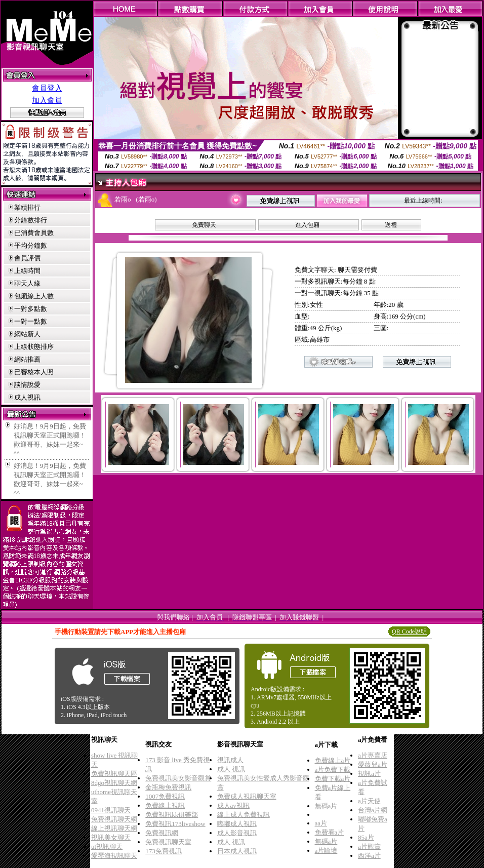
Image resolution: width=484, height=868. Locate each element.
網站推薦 (27, 359)
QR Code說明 (409, 632)
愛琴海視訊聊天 (114, 856)
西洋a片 (369, 856)
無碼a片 (326, 806)
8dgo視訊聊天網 (114, 783)
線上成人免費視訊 (244, 815)
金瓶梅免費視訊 (168, 787)
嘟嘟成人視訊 (237, 824)
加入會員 (47, 100)
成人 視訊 (231, 769)
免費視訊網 (162, 833)
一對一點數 (31, 321)
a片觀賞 (369, 846)
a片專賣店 (373, 755)
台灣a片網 (373, 810)
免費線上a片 (333, 760)
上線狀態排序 (34, 347)
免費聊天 (204, 225)
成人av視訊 (233, 805)
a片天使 (369, 801)
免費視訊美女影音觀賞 (178, 778)
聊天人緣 (27, 283)
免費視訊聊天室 (168, 842)
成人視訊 (27, 397)
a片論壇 (326, 851)
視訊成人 (230, 760)
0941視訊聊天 (111, 810)
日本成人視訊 (237, 851)
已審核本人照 (34, 372)
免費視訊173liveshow (175, 824)
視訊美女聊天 (111, 837)
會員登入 (47, 88)
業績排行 (27, 207)
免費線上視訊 (165, 805)
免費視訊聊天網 (114, 819)
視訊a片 (369, 774)
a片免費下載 (333, 770)
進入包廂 (307, 225)
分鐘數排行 (31, 220)
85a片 (366, 837)
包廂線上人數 (34, 296)
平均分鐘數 (31, 245)
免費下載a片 (333, 779)
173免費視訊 (164, 851)
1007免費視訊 (165, 796)
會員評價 (27, 258)
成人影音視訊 (237, 833)
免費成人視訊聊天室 (247, 796)
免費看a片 (330, 832)
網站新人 (27, 334)
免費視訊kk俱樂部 (172, 815)
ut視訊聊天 (107, 846)
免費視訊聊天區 (114, 774)
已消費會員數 (34, 233)
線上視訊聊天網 (114, 828)
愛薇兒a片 (373, 764)
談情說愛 (27, 385)
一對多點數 (31, 309)
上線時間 (27, 271)
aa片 (321, 823)
